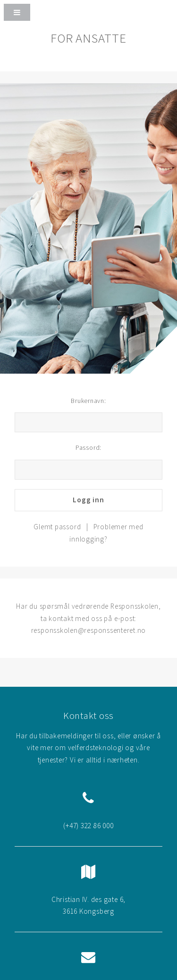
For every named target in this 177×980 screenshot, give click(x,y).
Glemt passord (57, 527)
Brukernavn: (88, 401)
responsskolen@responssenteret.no (89, 630)
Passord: (88, 447)
